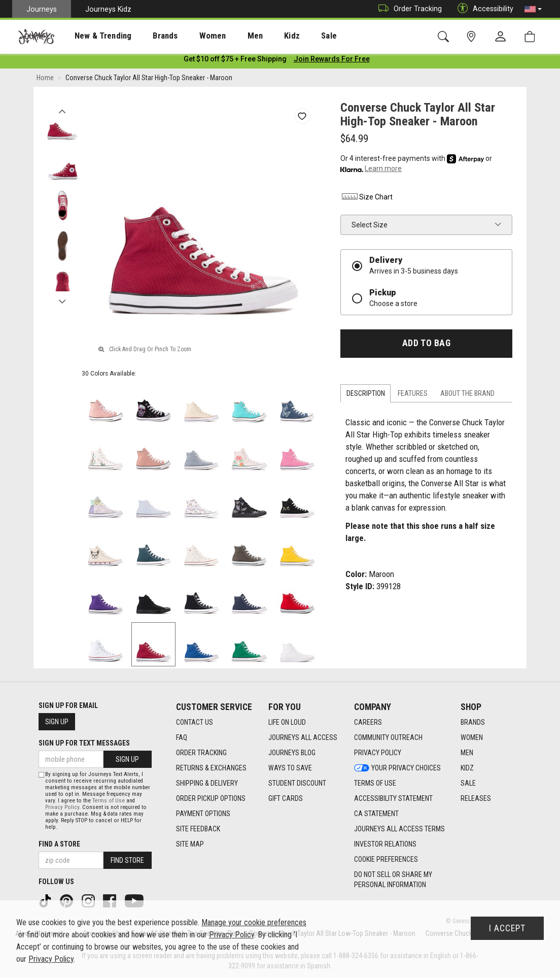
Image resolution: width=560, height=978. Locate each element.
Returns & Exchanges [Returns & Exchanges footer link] (211, 768)
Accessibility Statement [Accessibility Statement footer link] (393, 798)
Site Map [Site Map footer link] (190, 844)
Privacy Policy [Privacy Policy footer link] (378, 753)
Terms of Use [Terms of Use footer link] (375, 783)
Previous (62, 111)
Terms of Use (109, 801)
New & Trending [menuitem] (93, 36)
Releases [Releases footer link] (476, 798)
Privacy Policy (62, 807)
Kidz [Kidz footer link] (467, 768)
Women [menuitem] (191, 36)
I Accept (507, 928)
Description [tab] (366, 395)
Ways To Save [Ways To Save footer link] (290, 768)
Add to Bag (426, 345)
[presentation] (94, 36)
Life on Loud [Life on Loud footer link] (287, 722)
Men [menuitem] (228, 36)
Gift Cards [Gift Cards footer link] (286, 798)
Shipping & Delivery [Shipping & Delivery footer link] (207, 783)
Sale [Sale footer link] (468, 783)
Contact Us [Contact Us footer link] (195, 722)
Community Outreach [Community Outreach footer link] (388, 737)
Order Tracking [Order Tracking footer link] (201, 753)
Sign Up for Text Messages (84, 743)
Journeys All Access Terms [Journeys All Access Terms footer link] (399, 829)
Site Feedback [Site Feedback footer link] (198, 829)
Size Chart (366, 199)
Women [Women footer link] (472, 737)
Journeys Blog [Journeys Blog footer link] (292, 753)
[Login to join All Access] (235, 61)
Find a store (59, 844)
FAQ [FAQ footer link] (182, 737)
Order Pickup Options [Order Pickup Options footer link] (211, 798)
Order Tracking (408, 9)
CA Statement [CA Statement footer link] (376, 814)
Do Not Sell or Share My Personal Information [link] (393, 880)
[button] (533, 9)
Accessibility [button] (483, 9)
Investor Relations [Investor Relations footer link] (385, 844)
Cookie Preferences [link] (386, 859)
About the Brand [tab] (467, 395)
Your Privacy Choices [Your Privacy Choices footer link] (397, 768)
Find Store (127, 860)
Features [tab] (413, 395)
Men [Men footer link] (467, 753)
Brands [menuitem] (149, 36)
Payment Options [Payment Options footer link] (203, 814)
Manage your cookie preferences (254, 922)
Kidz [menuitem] (261, 36)
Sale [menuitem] (293, 36)
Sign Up (57, 722)
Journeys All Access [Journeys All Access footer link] (303, 737)
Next (62, 301)
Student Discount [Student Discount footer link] (297, 783)
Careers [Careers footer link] (368, 722)
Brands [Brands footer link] (473, 722)
